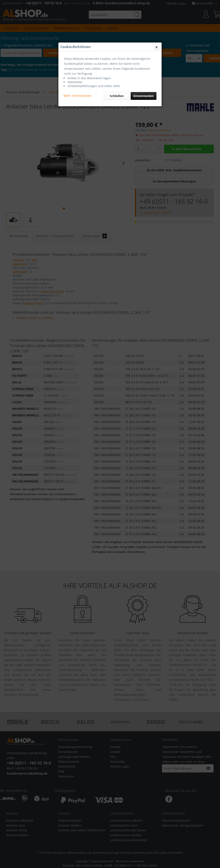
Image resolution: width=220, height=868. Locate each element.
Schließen (117, 96)
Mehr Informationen (78, 96)
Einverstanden (144, 96)
